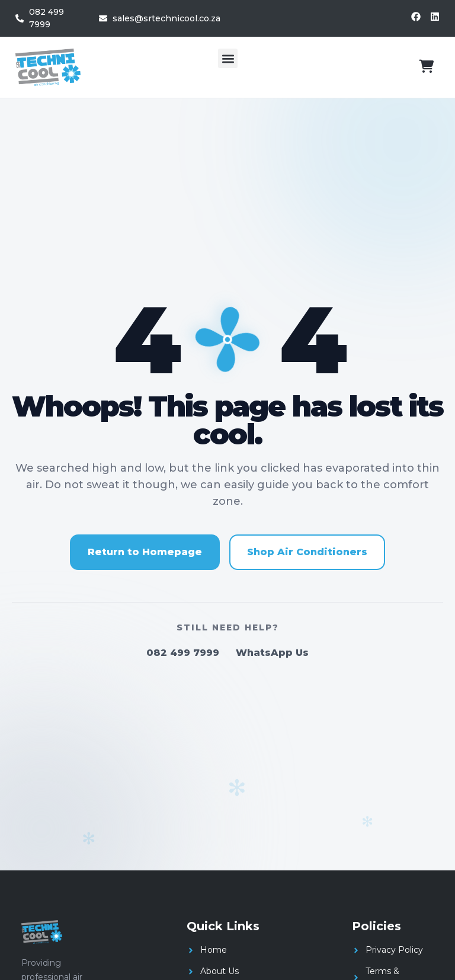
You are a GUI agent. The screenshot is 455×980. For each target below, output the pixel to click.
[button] (228, 58)
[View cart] (426, 66)
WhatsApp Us (272, 653)
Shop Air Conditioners (307, 552)
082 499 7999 (183, 653)
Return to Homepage (145, 552)
